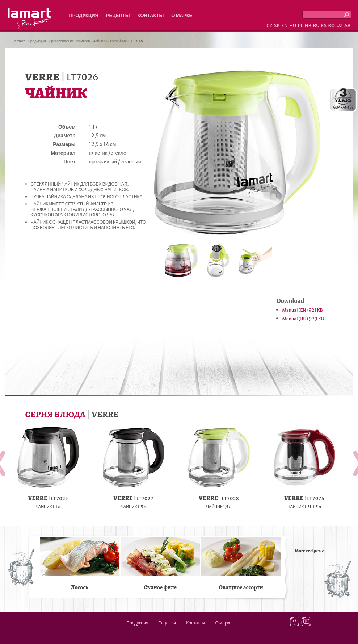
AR (348, 26)
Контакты (150, 15)
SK (277, 26)
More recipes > (310, 551)
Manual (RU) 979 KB (303, 319)
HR (308, 26)
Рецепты (118, 15)
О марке (182, 15)
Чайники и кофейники (111, 41)
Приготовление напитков (69, 41)
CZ (269, 26)
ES (324, 26)
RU (316, 26)
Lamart (30, 18)
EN (285, 26)
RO (331, 26)
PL (301, 26)
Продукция (84, 15)
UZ (339, 26)
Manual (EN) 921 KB (303, 310)
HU (293, 26)
